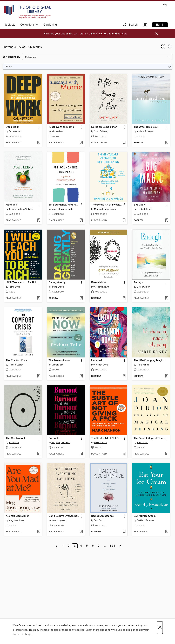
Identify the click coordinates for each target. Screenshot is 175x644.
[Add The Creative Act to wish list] (39, 454)
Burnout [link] (53, 438)
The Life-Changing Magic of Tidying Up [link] (149, 361)
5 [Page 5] (87, 546)
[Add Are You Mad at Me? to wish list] (39, 532)
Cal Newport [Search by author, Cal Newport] (15, 131)
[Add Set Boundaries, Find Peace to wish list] (81, 221)
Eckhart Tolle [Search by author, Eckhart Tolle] (57, 365)
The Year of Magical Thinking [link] (149, 438)
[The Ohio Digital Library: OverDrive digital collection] (28, 12)
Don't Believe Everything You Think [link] (64, 516)
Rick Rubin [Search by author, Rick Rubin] (14, 443)
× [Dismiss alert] (157, 34)
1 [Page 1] (63, 546)
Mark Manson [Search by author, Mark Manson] (101, 443)
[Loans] (145, 25)
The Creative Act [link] (15, 438)
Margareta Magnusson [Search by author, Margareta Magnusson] (105, 209)
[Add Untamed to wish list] (124, 376)
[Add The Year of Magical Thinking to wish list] (167, 454)
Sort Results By (11, 57)
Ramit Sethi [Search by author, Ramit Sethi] (14, 287)
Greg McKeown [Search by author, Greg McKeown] (102, 287)
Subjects (10, 25)
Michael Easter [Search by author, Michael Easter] (16, 365)
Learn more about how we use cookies (109, 630)
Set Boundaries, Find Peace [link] (64, 205)
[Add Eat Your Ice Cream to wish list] (167, 532)
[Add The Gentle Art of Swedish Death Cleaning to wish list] (124, 221)
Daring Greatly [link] (57, 283)
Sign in (160, 25)
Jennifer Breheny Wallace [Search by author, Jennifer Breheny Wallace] (21, 209)
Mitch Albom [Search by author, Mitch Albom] (58, 131)
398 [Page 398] (112, 546)
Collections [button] (29, 25)
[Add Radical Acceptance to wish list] (124, 532)
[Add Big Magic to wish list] (167, 221)
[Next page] (121, 546)
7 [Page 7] (99, 546)
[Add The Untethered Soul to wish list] (167, 143)
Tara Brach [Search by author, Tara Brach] (99, 520)
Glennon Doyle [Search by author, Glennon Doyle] (101, 365)
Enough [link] (138, 283)
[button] (130, 25)
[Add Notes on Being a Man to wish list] (124, 143)
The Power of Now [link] (59, 361)
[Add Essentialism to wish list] (124, 298)
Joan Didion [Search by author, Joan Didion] (142, 443)
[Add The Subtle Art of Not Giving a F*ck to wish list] (124, 454)
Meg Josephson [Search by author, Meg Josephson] (16, 520)
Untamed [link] (97, 361)
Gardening (50, 25)
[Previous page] (57, 546)
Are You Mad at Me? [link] (17, 516)
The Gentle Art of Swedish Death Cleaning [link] (107, 205)
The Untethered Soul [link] (146, 127)
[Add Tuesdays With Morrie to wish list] (81, 143)
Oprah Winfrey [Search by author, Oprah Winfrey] (144, 287)
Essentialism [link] (98, 283)
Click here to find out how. (112, 34)
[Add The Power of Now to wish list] (81, 376)
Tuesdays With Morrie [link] (61, 127)
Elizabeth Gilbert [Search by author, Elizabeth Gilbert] (144, 209)
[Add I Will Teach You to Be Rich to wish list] (39, 298)
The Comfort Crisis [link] (17, 361)
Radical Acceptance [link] (102, 516)
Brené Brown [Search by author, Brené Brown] (58, 287)
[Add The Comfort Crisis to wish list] (39, 376)
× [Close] (160, 628)
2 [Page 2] (69, 546)
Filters (9, 67)
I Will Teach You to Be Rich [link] (21, 283)
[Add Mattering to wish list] (39, 221)
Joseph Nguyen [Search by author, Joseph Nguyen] (59, 520)
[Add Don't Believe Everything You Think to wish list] (81, 532)
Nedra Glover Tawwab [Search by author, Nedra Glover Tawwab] (62, 209)
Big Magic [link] (140, 205)
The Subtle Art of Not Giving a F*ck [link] (107, 438)
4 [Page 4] (81, 546)
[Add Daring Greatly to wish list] (81, 298)
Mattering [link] (11, 205)
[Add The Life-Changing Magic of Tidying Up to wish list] (167, 376)
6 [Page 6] (93, 546)
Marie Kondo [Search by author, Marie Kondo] (143, 365)
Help (165, 5)
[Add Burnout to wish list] (81, 454)
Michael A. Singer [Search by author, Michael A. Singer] (145, 131)
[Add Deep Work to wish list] (39, 143)
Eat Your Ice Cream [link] (145, 516)
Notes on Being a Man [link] (104, 127)
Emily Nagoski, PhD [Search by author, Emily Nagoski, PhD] (61, 443)
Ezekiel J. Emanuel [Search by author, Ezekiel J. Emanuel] (146, 520)
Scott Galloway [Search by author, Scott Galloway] (101, 131)
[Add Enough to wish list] (167, 298)
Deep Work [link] (12, 127)
